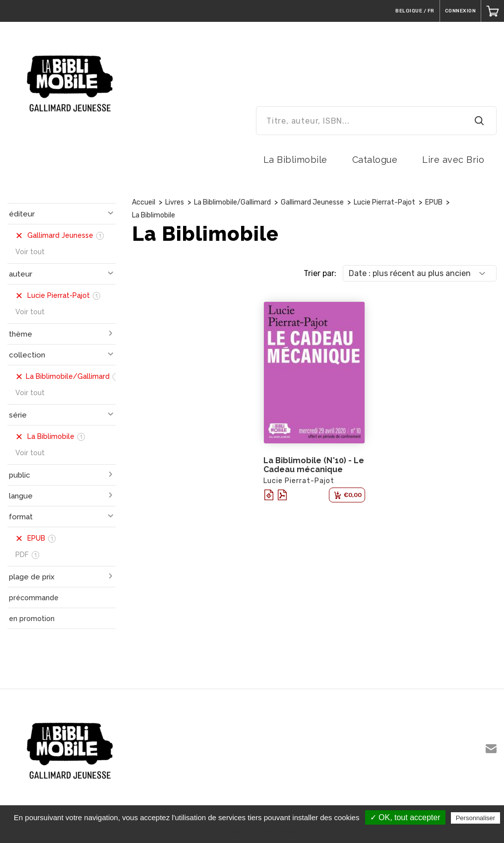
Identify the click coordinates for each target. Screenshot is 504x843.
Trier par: (320, 273)
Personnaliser (476, 818)
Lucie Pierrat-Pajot (384, 202)
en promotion (32, 619)
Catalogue (375, 160)
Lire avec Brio (453, 160)
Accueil (144, 202)
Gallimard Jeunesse (312, 202)
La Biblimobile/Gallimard (232, 202)
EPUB (434, 202)
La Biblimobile (295, 160)
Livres (175, 202)
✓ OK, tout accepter (405, 817)
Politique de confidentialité (257, 832)
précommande (34, 598)
